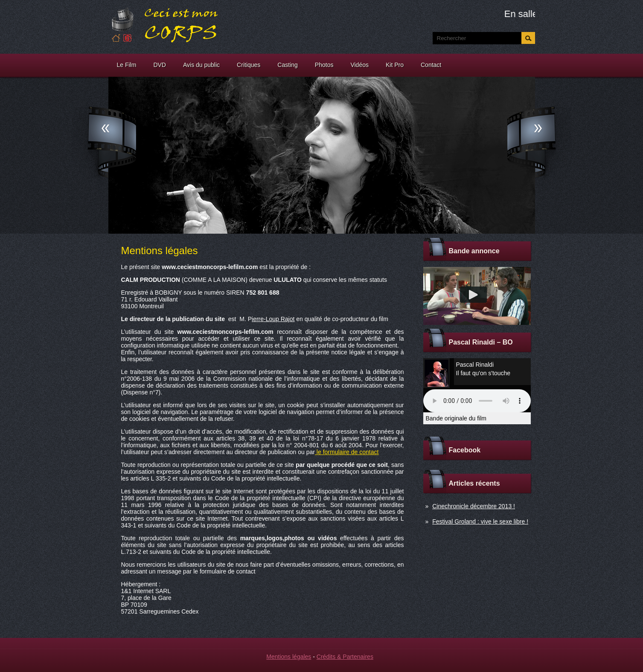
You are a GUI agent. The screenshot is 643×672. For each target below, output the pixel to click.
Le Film (127, 65)
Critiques (249, 65)
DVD (160, 65)
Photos (324, 65)
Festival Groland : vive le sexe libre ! (480, 521)
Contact (431, 65)
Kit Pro (395, 65)
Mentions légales (289, 657)
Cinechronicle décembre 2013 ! (474, 506)
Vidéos (359, 65)
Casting (287, 65)
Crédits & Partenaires (345, 657)
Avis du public (201, 65)
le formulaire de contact (347, 452)
